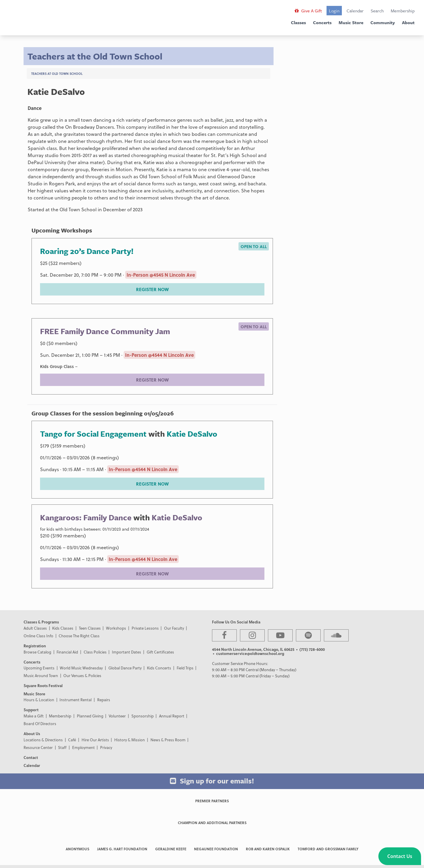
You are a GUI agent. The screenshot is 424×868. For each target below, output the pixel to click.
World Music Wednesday (81, 668)
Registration (35, 646)
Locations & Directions (43, 740)
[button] (400, 856)
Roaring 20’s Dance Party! (87, 251)
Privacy (106, 747)
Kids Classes (63, 628)
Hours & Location (39, 700)
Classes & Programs (41, 622)
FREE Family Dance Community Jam (105, 331)
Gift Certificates (160, 652)
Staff (62, 747)
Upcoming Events (39, 668)
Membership (403, 11)
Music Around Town (41, 675)
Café (72, 740)
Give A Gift (308, 11)
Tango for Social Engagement (93, 434)
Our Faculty (174, 628)
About (408, 22)
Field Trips (185, 668)
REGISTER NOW (152, 289)
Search (377, 11)
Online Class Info (38, 636)
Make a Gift (34, 716)
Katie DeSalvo (192, 434)
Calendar (355, 11)
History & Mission (130, 740)
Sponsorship (143, 716)
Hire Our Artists (95, 740)
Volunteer (117, 716)
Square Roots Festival (43, 685)
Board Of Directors (40, 723)
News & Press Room (168, 740)
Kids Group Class (57, 366)
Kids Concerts (159, 668)
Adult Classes (35, 628)
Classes (298, 22)
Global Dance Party (125, 668)
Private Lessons (145, 628)
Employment (83, 747)
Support (31, 710)
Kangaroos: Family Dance (86, 517)
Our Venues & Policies (82, 675)
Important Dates (126, 652)
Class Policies (95, 652)
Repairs (104, 700)
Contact (31, 757)
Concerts (322, 22)
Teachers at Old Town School (57, 74)
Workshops (116, 628)
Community (383, 22)
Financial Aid (67, 652)
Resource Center (38, 747)
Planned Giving (90, 716)
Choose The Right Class (79, 636)
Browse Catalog (37, 652)
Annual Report (172, 716)
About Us (32, 733)
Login (334, 11)
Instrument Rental (76, 700)
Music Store (351, 22)
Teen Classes (90, 628)
